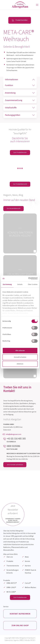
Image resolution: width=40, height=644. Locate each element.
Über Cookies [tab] (33, 284)
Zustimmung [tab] (7, 284)
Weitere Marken (30, 588)
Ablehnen (20, 364)
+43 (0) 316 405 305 (16, 439)
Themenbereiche (13, 566)
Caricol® (28, 583)
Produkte (10, 562)
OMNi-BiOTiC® (12, 583)
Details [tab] (20, 284)
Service (27, 562)
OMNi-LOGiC (11, 588)
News (27, 557)
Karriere (28, 566)
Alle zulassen (20, 350)
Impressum (31, 639)
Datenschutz (9, 641)
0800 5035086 (13, 446)
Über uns (10, 557)
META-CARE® (11, 592)
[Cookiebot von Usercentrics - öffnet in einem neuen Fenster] (28, 279)
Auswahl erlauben (20, 357)
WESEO (33, 641)
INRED (22, 641)
